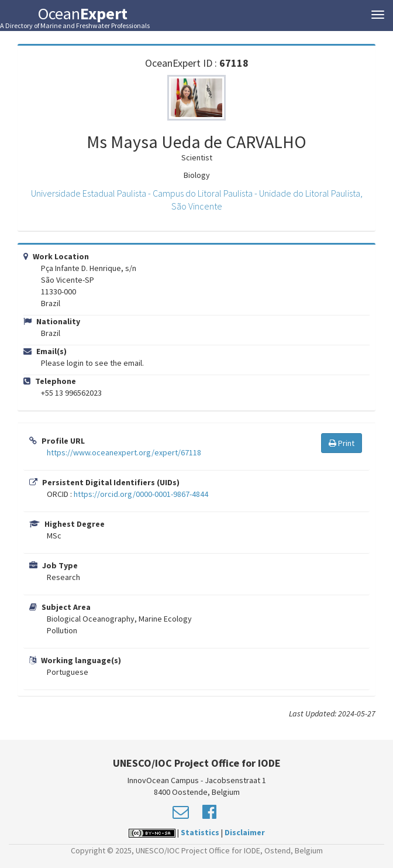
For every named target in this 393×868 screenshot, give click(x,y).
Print (342, 443)
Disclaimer (245, 832)
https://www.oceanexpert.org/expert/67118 (124, 452)
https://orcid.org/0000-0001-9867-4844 (141, 494)
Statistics (200, 832)
